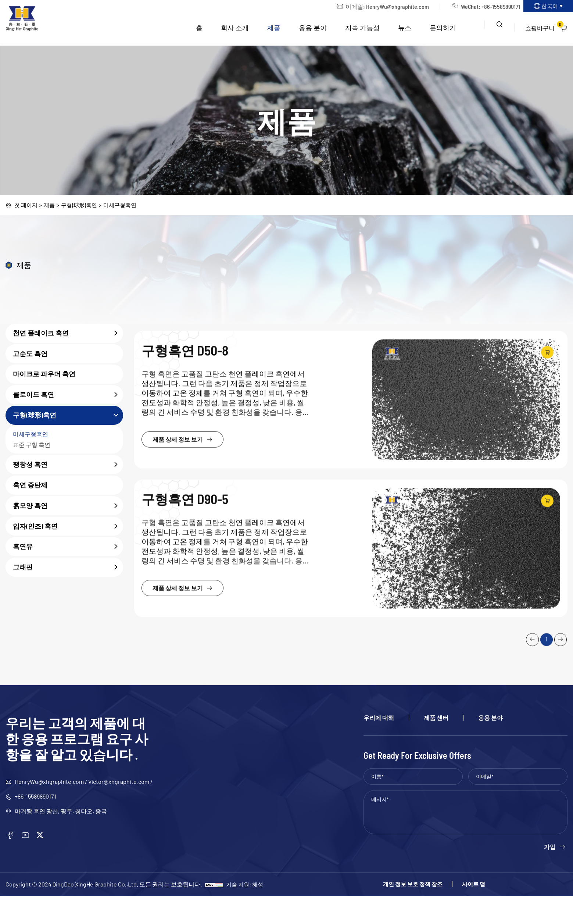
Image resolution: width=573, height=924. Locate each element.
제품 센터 (436, 746)
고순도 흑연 (30, 354)
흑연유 (68, 547)
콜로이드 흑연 (68, 395)
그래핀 (68, 568)
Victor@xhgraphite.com (119, 809)
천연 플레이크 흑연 (68, 334)
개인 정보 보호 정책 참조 (394, 912)
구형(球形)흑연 (82, 205)
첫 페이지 (27, 205)
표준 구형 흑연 (32, 445)
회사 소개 (234, 30)
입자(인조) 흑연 (68, 527)
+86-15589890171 (488, 8)
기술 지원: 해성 (246, 912)
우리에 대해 (379, 746)
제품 (273, 30)
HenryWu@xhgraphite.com (385, 8)
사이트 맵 (468, 912)
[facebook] (11, 864)
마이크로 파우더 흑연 (44, 375)
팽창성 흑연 (68, 465)
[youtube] (28, 864)
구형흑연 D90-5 (189, 636)
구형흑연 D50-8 (189, 476)
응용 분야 (312, 30)
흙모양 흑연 (68, 507)
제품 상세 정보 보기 (189, 566)
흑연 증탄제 (30, 486)
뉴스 (404, 30)
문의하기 (443, 30)
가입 (550, 875)
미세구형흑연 (125, 205)
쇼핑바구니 (544, 29)
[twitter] (44, 864)
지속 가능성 (362, 30)
